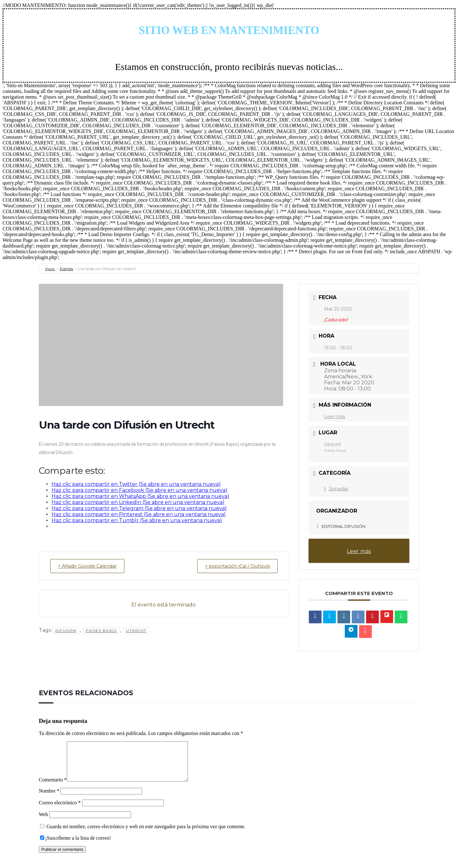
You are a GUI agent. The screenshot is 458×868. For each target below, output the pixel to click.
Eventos (66, 269)
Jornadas (336, 489)
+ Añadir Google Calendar (90, 566)
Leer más (335, 416)
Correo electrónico (60, 810)
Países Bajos (101, 631)
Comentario (53, 787)
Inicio (50, 269)
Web (43, 822)
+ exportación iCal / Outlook (235, 566)
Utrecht (136, 631)
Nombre (49, 798)
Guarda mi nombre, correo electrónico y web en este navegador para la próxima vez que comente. (146, 834)
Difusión (66, 631)
